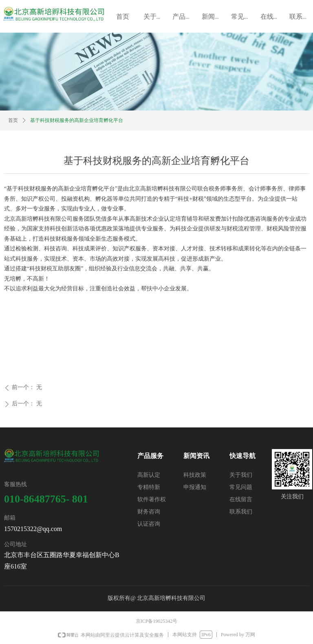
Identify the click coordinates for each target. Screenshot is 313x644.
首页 (13, 120)
